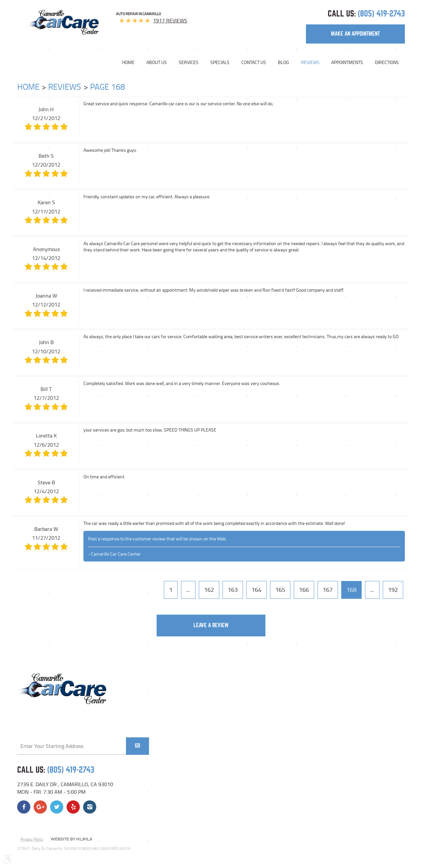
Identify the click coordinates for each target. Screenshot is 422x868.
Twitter (57, 807)
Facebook (24, 807)
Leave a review (211, 625)
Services (189, 62)
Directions (387, 62)
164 (256, 590)
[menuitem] (131, 62)
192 (393, 590)
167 (328, 590)
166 (304, 590)
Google (40, 807)
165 (280, 590)
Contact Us (254, 62)
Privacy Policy (32, 839)
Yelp (73, 807)
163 (233, 590)
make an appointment (355, 34)
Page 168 (107, 87)
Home (128, 62)
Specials (220, 62)
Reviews (310, 62)
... (188, 590)
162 (209, 590)
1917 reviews (170, 20)
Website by (71, 840)
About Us (157, 62)
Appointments (347, 62)
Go (137, 746)
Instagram (90, 807)
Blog (284, 62)
